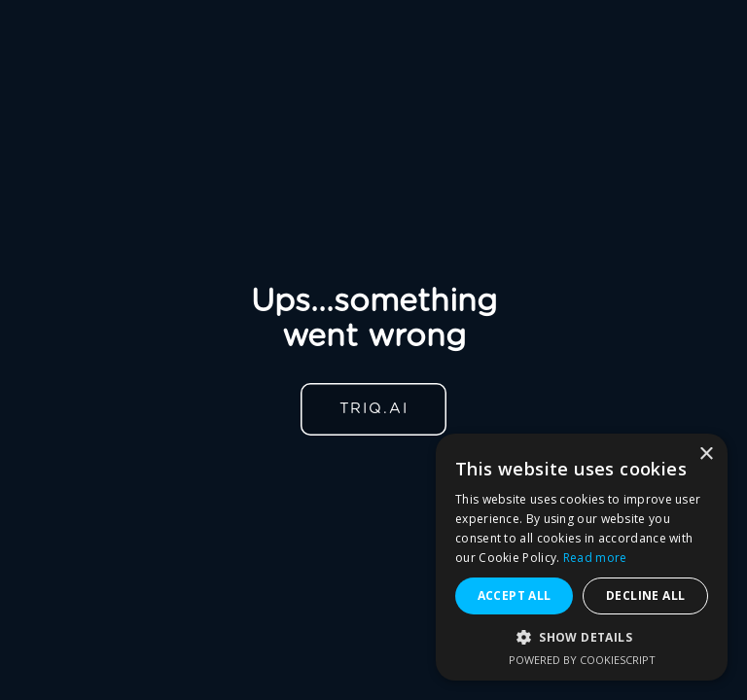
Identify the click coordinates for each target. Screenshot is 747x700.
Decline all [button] (645, 595)
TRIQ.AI (374, 409)
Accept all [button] (515, 595)
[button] (582, 637)
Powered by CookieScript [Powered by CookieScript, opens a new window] (582, 660)
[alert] (582, 557)
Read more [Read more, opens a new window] (595, 558)
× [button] (706, 455)
